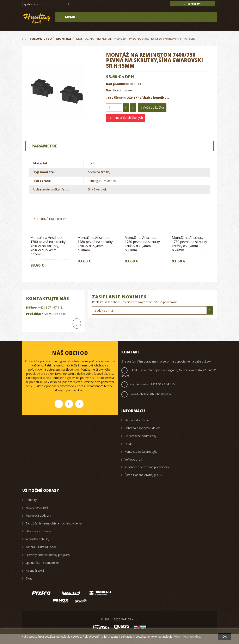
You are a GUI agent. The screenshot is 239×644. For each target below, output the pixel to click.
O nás (128, 444)
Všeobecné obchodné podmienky (147, 467)
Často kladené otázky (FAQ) (143, 475)
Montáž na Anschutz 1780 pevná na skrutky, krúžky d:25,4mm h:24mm (190, 244)
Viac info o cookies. (188, 637)
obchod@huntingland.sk (155, 394)
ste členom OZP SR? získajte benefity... (137, 98)
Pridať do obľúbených (128, 118)
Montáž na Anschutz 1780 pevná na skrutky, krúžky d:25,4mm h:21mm (143, 244)
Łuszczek (126, 90)
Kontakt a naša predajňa (141, 452)
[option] (96, 251)
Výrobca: (113, 90)
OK (225, 637)
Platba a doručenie (137, 420)
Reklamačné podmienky (140, 436)
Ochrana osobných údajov (142, 428)
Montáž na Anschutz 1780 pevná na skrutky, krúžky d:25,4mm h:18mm (96, 244)
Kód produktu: (117, 84)
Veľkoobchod (133, 459)
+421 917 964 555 (163, 384)
